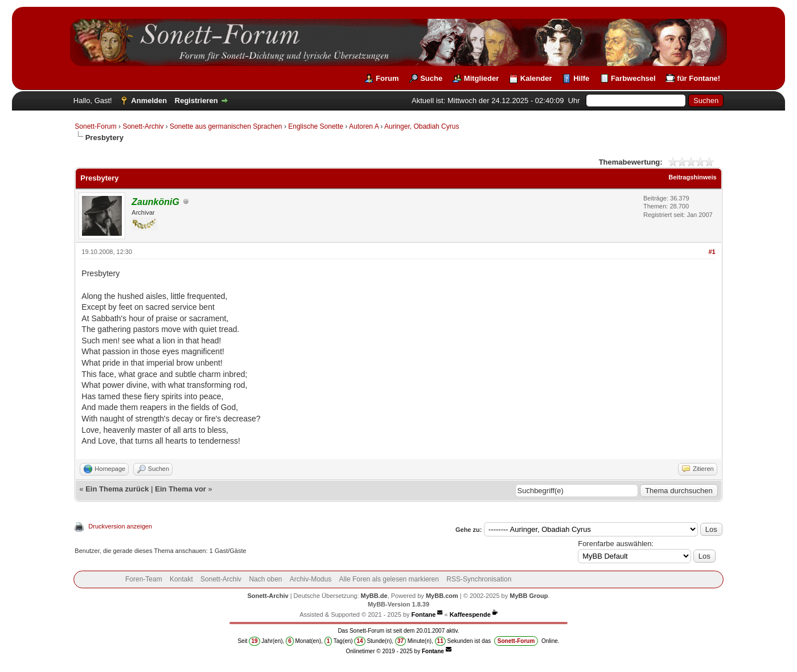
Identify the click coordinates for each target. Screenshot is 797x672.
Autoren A (364, 126)
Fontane (424, 614)
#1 (712, 252)
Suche (431, 78)
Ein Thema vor (180, 489)
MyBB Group (529, 596)
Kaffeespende (470, 614)
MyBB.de (374, 596)
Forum (387, 78)
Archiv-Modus (311, 579)
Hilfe (581, 78)
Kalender (536, 78)
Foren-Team (144, 579)
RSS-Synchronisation (479, 579)
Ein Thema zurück (117, 489)
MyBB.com (442, 596)
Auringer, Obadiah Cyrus (422, 126)
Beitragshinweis (692, 177)
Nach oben (265, 579)
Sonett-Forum (95, 126)
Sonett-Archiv (143, 126)
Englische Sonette (316, 126)
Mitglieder (481, 78)
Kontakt (181, 579)
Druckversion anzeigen (120, 526)
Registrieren (196, 101)
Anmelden (149, 101)
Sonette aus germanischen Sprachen (226, 126)
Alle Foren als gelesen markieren (389, 579)
